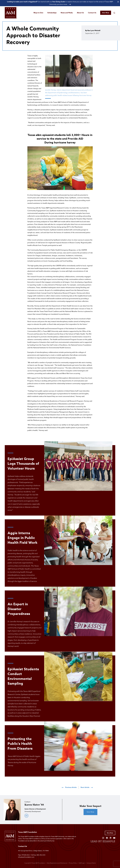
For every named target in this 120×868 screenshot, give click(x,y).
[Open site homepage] (11, 13)
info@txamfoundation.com (26, 857)
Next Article (87, 788)
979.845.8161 (26, 855)
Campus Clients (91, 863)
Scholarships (52, 13)
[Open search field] (114, 13)
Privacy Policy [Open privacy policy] (73, 863)
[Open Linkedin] (110, 838)
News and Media (67, 13)
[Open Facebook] (107, 838)
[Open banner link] (60, 3)
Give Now (106, 13)
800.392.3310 (41, 855)
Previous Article (69, 788)
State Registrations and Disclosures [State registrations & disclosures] (57, 863)
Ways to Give (38, 13)
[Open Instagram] (103, 838)
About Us (80, 13)
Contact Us (92, 13)
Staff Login (82, 863)
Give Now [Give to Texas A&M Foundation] (110, 833)
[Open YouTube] (114, 838)
